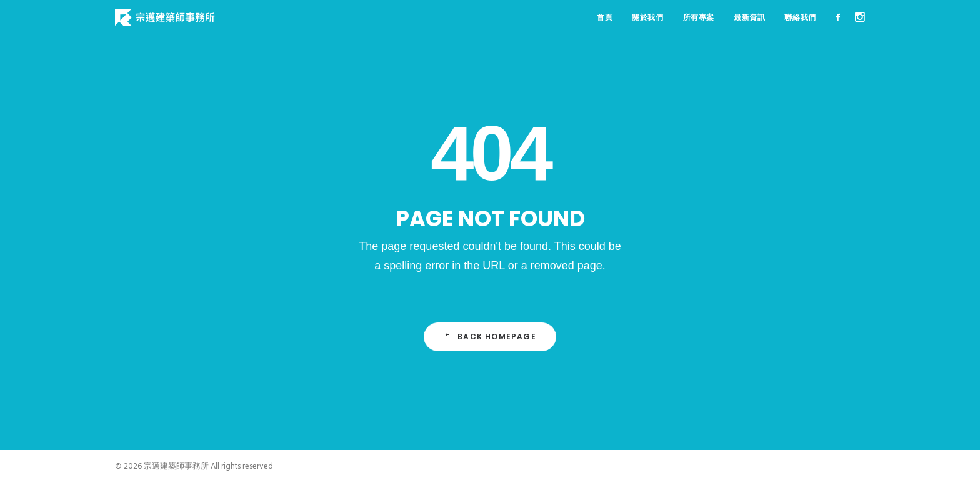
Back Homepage (490, 336)
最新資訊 (749, 17)
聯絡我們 (800, 17)
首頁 (605, 17)
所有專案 (699, 17)
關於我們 (647, 17)
